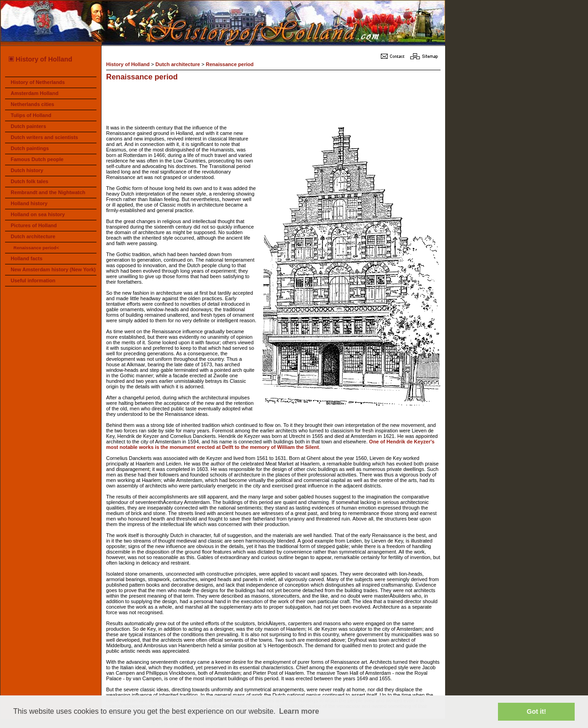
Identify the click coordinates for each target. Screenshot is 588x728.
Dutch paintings (30, 148)
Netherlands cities (32, 104)
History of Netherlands (38, 82)
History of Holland (40, 59)
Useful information (33, 280)
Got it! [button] (537, 711)
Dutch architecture (33, 236)
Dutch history (27, 170)
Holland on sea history (38, 214)
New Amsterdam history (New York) (53, 269)
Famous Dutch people (37, 159)
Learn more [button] (299, 711)
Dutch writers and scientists (44, 137)
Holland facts (26, 258)
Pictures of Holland (34, 225)
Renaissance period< (36, 248)
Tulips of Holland (31, 115)
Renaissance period (230, 64)
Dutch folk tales (29, 181)
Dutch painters (28, 126)
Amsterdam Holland (34, 93)
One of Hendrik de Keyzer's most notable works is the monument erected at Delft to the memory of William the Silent (270, 444)
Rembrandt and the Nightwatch (48, 192)
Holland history (29, 203)
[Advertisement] (273, 104)
